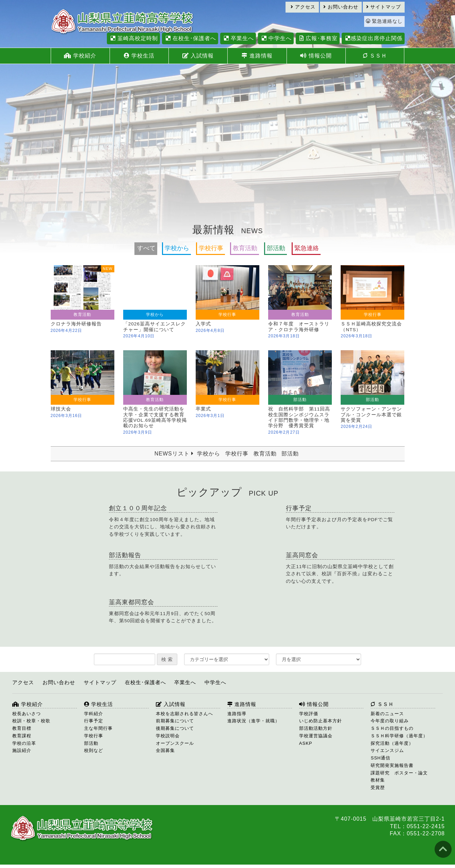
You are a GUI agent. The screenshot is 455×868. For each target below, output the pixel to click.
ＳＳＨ (375, 56)
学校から (177, 248)
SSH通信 (380, 758)
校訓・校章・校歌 (31, 721)
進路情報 (257, 56)
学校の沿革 (24, 743)
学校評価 (309, 714)
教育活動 (245, 248)
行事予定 (94, 721)
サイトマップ (384, 7)
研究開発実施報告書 (392, 765)
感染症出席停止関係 (373, 38)
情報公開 (316, 56)
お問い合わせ (341, 7)
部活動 (276, 248)
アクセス (303, 7)
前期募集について (175, 721)
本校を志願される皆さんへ (184, 714)
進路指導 (237, 714)
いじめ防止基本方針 (321, 721)
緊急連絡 (307, 248)
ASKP (306, 743)
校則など (94, 750)
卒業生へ (238, 38)
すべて (146, 248)
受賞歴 (378, 787)
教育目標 (22, 728)
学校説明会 (168, 736)
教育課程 (22, 736)
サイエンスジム (387, 750)
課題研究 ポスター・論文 (399, 773)
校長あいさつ (27, 714)
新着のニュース (387, 714)
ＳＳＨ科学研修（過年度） (399, 736)
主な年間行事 (98, 728)
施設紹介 (22, 750)
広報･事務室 (318, 38)
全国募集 (165, 750)
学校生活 (139, 56)
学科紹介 (94, 714)
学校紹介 (80, 56)
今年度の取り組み (390, 721)
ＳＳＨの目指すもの (392, 728)
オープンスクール (175, 743)
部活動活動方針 (316, 728)
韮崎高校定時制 (133, 38)
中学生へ (276, 38)
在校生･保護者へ (190, 38)
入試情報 (198, 56)
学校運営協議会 (316, 736)
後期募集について (175, 728)
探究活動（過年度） (392, 743)
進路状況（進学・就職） (254, 721)
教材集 (378, 780)
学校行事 (211, 248)
